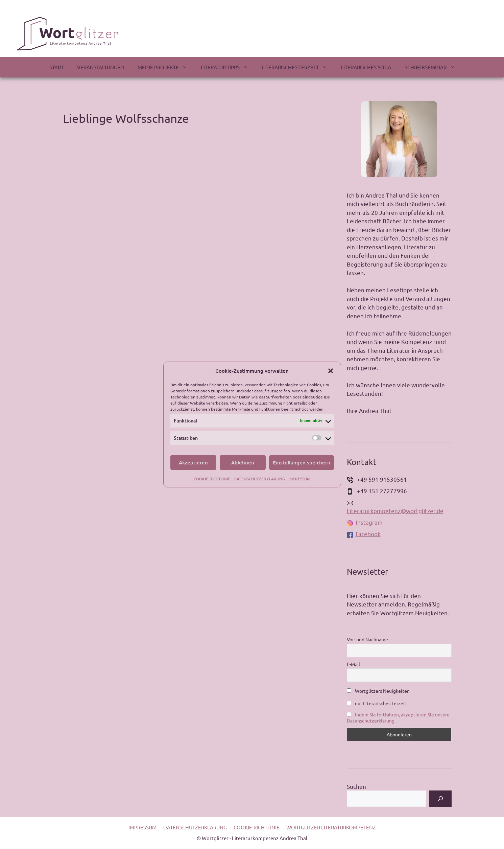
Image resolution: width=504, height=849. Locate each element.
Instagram (365, 522)
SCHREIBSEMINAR (433, 67)
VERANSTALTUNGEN (101, 67)
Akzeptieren (193, 462)
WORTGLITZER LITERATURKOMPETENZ (331, 827)
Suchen (356, 786)
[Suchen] (440, 799)
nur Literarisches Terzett (377, 703)
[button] (331, 371)
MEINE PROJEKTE (166, 67)
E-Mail (353, 664)
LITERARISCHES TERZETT (298, 67)
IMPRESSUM (299, 479)
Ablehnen (243, 462)
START (56, 67)
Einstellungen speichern (302, 462)
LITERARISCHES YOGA (366, 67)
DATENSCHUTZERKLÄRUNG (259, 479)
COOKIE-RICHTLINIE (212, 479)
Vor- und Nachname (367, 639)
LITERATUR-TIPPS (228, 67)
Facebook (364, 534)
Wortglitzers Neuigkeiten (378, 691)
